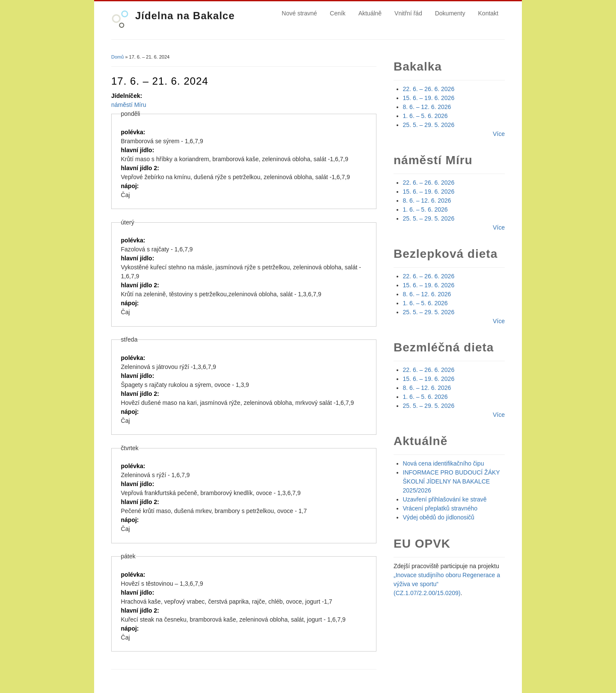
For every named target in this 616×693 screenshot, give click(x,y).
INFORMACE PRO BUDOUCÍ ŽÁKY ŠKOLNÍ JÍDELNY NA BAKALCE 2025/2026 (452, 481)
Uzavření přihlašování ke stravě (445, 499)
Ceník (338, 13)
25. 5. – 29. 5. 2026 (429, 125)
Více (499, 134)
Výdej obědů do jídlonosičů (439, 517)
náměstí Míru (129, 105)
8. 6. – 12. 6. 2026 (427, 107)
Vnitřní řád (408, 13)
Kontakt (488, 13)
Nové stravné (299, 13)
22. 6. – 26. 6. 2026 (429, 89)
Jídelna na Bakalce (185, 16)
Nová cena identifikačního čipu (444, 463)
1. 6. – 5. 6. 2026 (425, 116)
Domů (117, 57)
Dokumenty (450, 13)
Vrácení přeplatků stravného (440, 508)
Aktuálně (370, 13)
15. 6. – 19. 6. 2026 (429, 98)
